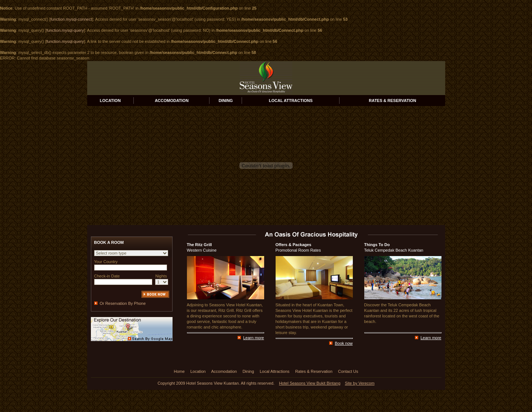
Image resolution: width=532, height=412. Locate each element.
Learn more (253, 338)
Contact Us (348, 371)
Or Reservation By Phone (123, 303)
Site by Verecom (360, 383)
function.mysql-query (65, 30)
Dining (248, 371)
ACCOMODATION (172, 101)
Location (198, 371)
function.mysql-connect (71, 19)
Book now (344, 343)
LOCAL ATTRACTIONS (291, 101)
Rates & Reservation (314, 371)
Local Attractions (275, 371)
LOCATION (110, 101)
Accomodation (224, 371)
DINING (226, 101)
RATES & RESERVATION (392, 101)
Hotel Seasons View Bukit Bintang (310, 383)
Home (179, 371)
